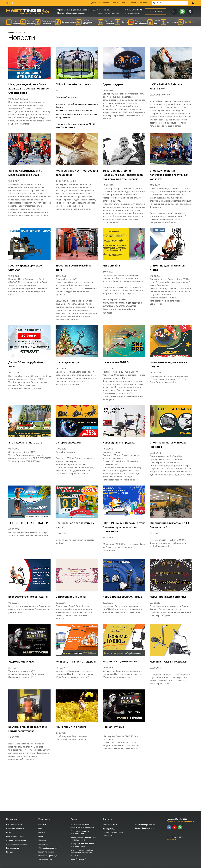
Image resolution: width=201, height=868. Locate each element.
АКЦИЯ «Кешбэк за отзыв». (75, 85)
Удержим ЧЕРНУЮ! (22, 692)
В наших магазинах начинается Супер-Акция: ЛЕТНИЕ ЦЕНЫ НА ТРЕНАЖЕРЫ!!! (29, 566)
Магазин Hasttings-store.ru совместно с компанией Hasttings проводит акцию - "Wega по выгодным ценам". (123, 705)
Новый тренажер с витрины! (169, 625)
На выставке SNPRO (116, 382)
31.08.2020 (61, 290)
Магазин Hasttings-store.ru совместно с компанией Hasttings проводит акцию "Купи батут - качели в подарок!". (76, 709)
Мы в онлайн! (112, 280)
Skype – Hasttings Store (144, 828)
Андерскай (172, 839)
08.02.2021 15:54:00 (66, 188)
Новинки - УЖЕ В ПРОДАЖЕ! (170, 692)
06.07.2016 (61, 765)
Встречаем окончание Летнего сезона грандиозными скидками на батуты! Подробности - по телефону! (170, 398)
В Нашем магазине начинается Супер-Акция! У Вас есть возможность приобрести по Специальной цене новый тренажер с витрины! (170, 639)
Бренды (10, 852)
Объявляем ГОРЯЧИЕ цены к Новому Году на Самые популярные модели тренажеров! (122, 574)
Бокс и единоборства (15, 836)
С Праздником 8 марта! (72, 625)
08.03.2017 (61, 631)
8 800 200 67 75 (133, 10)
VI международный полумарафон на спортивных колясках (170, 182)
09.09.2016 (156, 698)
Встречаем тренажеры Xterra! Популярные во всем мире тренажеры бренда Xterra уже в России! (29, 638)
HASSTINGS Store (29, 12)
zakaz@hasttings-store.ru (145, 825)
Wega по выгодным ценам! (121, 692)
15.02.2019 (61, 471)
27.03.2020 (108, 286)
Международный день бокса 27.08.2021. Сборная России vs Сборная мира (30, 90)
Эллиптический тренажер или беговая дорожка (83, 839)
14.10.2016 (108, 698)
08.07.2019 (14, 471)
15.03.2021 (14, 188)
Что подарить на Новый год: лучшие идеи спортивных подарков (82, 853)
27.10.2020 (155, 192)
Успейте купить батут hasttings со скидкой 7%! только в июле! (72, 770)
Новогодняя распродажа (120, 465)
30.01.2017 (108, 631)
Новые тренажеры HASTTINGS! (124, 625)
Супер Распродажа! (69, 465)
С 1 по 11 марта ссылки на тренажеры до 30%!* (75, 568)
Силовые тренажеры (15, 828)
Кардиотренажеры (14, 825)
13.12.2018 (108, 471)
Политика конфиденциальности (180, 821)
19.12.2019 (14, 392)
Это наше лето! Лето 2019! (27, 465)
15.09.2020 (14, 290)
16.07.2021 (108, 92)
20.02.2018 (61, 560)
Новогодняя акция (68, 382)
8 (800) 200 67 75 (110, 825)
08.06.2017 (14, 631)
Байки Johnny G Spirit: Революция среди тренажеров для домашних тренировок (124, 182)
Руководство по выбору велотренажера (80, 832)
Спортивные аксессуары (17, 844)
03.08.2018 (156, 476)
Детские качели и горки (16, 840)
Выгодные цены (13, 848)
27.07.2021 (61, 92)
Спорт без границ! (78, 859)
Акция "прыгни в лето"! (72, 759)
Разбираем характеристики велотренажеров (82, 845)
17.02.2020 (155, 290)
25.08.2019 (156, 392)
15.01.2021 (108, 192)
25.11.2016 (14, 698)
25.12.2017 (108, 564)
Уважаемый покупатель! (68, 98)
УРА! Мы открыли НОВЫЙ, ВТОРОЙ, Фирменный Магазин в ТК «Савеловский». (169, 570)
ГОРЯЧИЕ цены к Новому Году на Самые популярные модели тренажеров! (124, 553)
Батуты (9, 832)
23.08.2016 (14, 769)
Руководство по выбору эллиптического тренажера (82, 826)
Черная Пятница (114, 759)
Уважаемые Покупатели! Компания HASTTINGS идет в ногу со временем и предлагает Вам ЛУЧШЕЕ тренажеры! (123, 638)
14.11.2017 (155, 560)
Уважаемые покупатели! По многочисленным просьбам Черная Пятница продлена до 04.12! (27, 705)
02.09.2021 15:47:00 (19, 100)
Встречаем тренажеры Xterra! (29, 625)
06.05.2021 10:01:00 (161, 96)
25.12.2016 (155, 631)
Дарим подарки (114, 85)
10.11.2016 (61, 702)
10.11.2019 (108, 388)
